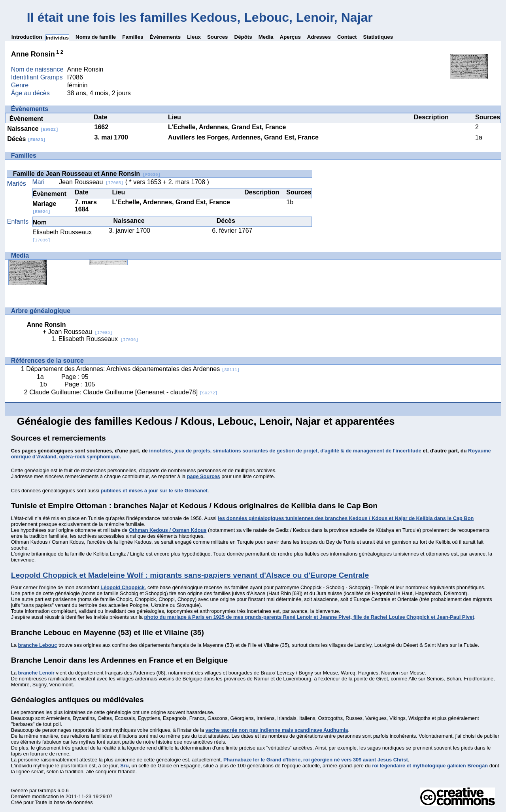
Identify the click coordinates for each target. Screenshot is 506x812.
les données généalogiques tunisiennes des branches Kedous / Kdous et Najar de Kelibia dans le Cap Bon (346, 518)
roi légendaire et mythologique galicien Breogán (430, 766)
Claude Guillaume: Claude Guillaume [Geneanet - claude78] (123, 392)
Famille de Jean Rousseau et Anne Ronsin (87, 174)
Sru (124, 766)
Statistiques (378, 37)
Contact (347, 37)
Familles (133, 37)
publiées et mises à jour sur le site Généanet (154, 491)
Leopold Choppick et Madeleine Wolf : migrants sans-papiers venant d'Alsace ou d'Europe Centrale (190, 575)
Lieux (194, 37)
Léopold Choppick (123, 587)
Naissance (33, 129)
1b (290, 202)
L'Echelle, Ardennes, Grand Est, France (227, 127)
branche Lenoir (36, 673)
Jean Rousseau (91, 182)
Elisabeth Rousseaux (98, 339)
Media (266, 37)
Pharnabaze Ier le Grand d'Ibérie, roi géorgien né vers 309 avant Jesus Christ (316, 760)
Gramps (47, 790)
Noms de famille (96, 37)
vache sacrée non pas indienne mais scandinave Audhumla (277, 730)
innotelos (160, 451)
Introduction (27, 37)
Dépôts (243, 37)
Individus (58, 38)
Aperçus (290, 37)
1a (479, 137)
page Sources (204, 476)
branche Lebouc (38, 645)
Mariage (44, 207)
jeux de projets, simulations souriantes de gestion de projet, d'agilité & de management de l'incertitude (298, 451)
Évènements (165, 37)
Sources (218, 37)
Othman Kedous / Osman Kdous (168, 530)
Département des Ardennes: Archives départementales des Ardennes (133, 369)
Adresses (319, 37)
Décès (26, 139)
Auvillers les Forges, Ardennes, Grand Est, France (243, 137)
